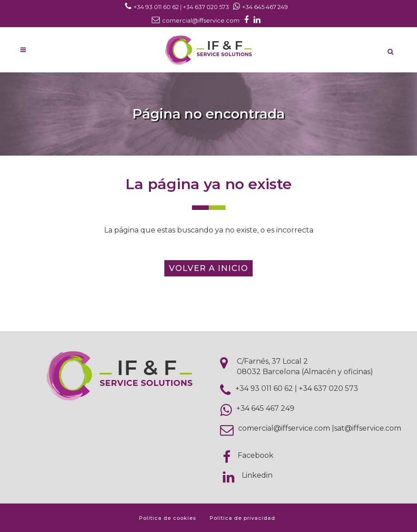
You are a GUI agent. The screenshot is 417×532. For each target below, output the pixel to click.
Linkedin (257, 475)
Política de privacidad (242, 518)
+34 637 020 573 (328, 388)
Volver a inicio (208, 268)
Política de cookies (168, 518)
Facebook (256, 455)
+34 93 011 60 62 (264, 388)
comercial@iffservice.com (284, 428)
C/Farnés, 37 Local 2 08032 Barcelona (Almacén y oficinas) (305, 366)
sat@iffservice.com (368, 428)
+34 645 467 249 (265, 408)
